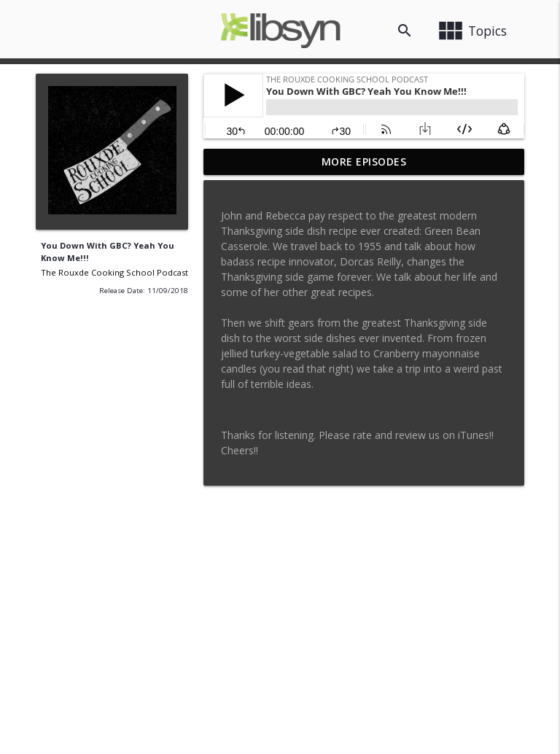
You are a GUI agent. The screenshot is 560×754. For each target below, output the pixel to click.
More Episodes (364, 162)
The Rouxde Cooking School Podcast (114, 272)
